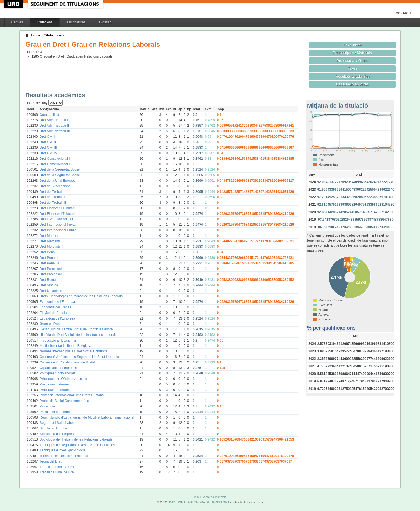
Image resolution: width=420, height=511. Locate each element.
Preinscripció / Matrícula (352, 53)
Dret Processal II (52, 274)
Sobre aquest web (214, 497)
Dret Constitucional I (55, 159)
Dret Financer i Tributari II (58, 214)
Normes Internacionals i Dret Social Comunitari (74, 351)
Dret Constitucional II (55, 164)
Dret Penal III (49, 263)
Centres (17, 22)
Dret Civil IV (48, 153)
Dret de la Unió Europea (58, 181)
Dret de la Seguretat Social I (60, 169)
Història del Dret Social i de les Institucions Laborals (78, 335)
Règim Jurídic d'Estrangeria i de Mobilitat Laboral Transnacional (87, 417)
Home (36, 35)
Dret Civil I (47, 137)
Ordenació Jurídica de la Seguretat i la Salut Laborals (79, 357)
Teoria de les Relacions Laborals (64, 456)
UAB (14, 4)
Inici (196, 497)
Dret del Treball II (52, 197)
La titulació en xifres (352, 84)
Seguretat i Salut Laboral (58, 423)
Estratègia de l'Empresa (57, 318)
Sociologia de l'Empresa (57, 434)
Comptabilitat (49, 115)
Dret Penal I (48, 252)
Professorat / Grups (352, 61)
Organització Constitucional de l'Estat (67, 362)
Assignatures (76, 22)
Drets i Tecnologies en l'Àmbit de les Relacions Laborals (81, 296)
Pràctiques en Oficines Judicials (63, 379)
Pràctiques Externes (54, 384)
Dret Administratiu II (54, 126)
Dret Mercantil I (51, 241)
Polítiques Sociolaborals (57, 373)
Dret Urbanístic (51, 291)
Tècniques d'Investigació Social (63, 450)
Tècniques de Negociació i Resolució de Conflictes (77, 445)
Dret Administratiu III (55, 131)
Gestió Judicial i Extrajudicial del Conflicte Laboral (76, 329)
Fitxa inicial (352, 45)
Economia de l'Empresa (57, 302)
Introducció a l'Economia (58, 340)
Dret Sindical (49, 285)
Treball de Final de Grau (58, 467)
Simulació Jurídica (53, 428)
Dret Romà (48, 280)
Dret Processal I (51, 269)
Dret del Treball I (52, 192)
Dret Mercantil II (51, 247)
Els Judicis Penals (53, 313)
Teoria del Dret (50, 461)
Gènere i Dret (50, 324)
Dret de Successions (55, 186)
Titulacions (45, 22)
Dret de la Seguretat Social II (61, 175)
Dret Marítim (49, 236)
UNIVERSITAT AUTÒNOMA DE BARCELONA (198, 502)
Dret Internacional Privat (58, 225)
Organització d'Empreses (58, 368)
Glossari (105, 22)
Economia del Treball (55, 307)
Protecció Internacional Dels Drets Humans (71, 395)
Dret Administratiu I (54, 120)
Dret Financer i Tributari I (58, 208)
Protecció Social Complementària (64, 401)
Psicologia (47, 406)
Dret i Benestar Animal (56, 219)
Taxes (352, 68)
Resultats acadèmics (353, 76)
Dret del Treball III (53, 203)
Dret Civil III (48, 148)
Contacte (404, 13)
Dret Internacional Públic (58, 230)
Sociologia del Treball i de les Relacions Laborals (76, 439)
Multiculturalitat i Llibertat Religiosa (65, 346)
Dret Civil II (48, 142)
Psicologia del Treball (55, 412)
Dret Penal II (49, 258)
